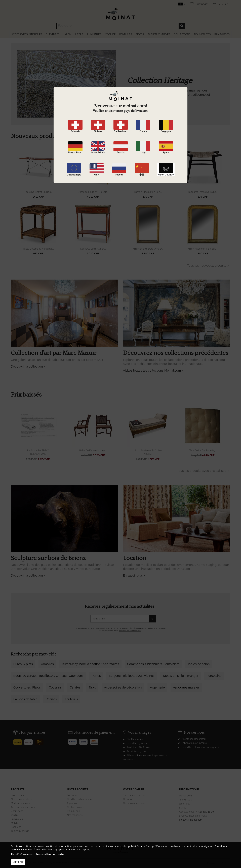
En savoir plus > (134, 575)
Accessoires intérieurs (23, 807)
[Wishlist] (191, 4)
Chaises (51, 699)
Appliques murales (186, 687)
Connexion (203, 4)
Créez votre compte (134, 803)
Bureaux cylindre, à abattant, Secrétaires (90, 664)
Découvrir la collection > (28, 366)
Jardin (14, 815)
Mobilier (15, 823)
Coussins (55, 687)
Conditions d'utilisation (79, 799)
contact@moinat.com (191, 820)
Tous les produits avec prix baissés (204, 471)
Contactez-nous (76, 807)
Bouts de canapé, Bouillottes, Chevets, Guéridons (48, 676)
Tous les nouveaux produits (209, 266)
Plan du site (73, 811)
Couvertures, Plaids (27, 687)
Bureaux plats (23, 664)
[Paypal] (74, 740)
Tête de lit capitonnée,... (203, 451)
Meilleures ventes (20, 803)
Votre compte (133, 789)
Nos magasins (75, 815)
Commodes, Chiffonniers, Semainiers (153, 664)
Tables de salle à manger (180, 676)
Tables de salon (199, 664)
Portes (96, 676)
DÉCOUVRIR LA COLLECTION (148, 115)
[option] (120, 91)
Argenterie (157, 687)
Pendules (16, 827)
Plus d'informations (22, 854)
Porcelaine (214, 676)
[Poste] (19, 741)
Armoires (47, 664)
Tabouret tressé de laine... (203, 192)
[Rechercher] (121, 26)
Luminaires (17, 819)
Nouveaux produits (21, 799)
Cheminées (17, 811)
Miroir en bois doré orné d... (148, 249)
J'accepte (18, 862)
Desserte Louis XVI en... (93, 249)
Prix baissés (17, 795)
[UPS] (41, 741)
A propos (72, 803)
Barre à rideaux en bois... (148, 192)
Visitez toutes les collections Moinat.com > (153, 370)
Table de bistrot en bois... (38, 192)
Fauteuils (71, 699)
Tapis (92, 687)
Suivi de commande (134, 795)
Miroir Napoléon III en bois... (203, 249)
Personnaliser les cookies (50, 854)
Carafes (75, 687)
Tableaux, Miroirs (20, 831)
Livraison (72, 795)
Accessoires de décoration (123, 687)
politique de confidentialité (130, 631)
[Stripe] (85, 740)
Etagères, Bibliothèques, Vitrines (132, 676)
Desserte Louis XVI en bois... (93, 192)
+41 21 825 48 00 (205, 812)
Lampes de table (25, 699)
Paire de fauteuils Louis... (93, 451)
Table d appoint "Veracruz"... (38, 249)
